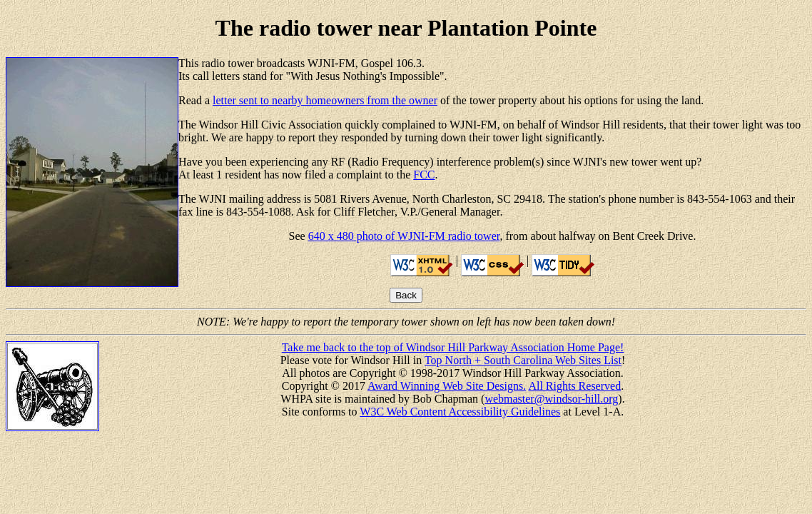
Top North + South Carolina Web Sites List (523, 360)
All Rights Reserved (574, 386)
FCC (424, 175)
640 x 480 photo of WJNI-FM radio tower (404, 236)
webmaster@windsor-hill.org (551, 399)
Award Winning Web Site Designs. (447, 386)
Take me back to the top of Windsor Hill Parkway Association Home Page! (453, 347)
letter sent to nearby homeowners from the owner (325, 100)
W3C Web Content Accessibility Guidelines (460, 412)
